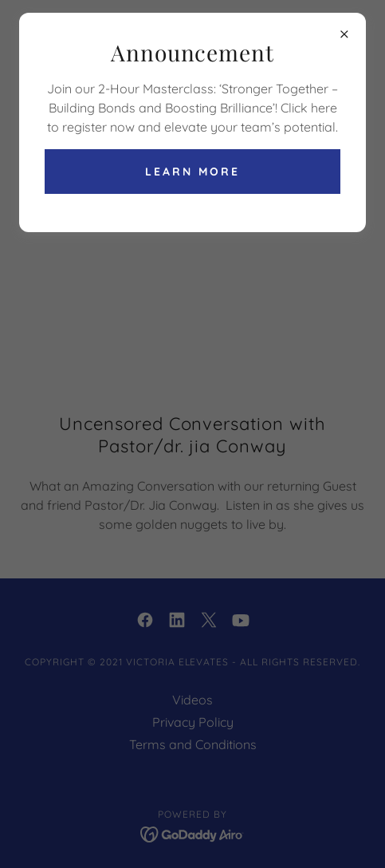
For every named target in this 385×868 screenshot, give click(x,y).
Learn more (192, 172)
